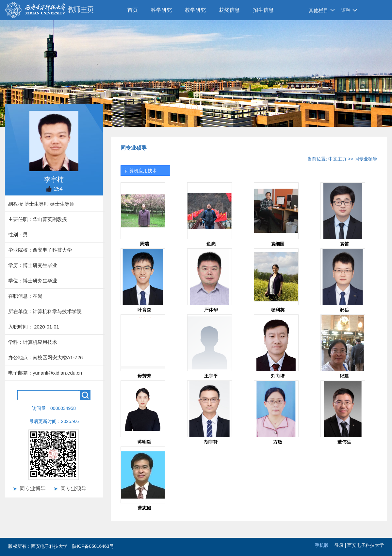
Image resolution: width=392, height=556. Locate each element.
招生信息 (263, 10)
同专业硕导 (73, 489)
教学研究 (195, 10)
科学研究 (161, 10)
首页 (133, 10)
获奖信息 (229, 10)
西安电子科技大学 (366, 545)
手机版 (322, 545)
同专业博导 (33, 489)
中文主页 (337, 159)
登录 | (341, 545)
